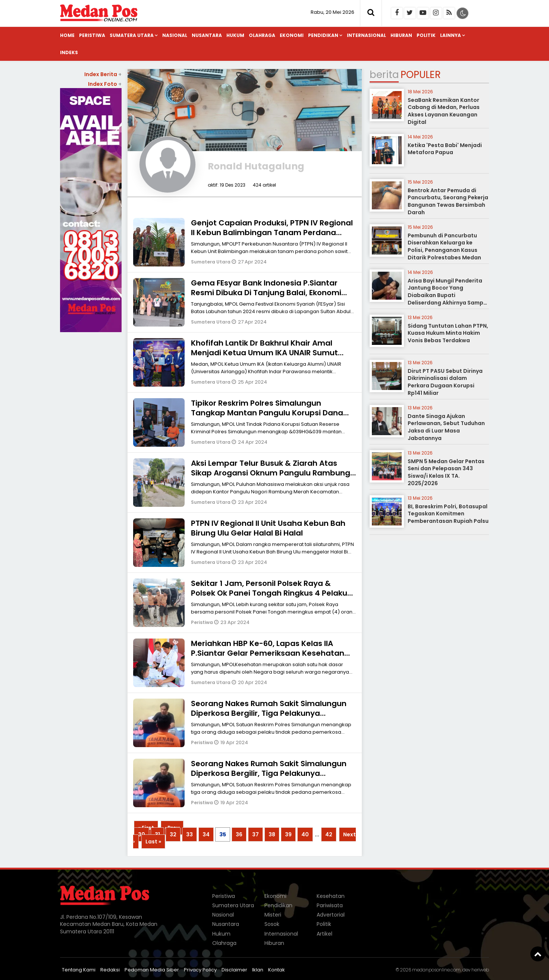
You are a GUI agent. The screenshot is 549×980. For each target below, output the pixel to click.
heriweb (480, 970)
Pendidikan (323, 35)
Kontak (277, 970)
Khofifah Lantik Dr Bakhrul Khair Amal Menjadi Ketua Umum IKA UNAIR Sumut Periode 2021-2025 (264, 353)
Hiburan (401, 35)
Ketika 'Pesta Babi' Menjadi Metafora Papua (445, 149)
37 (255, 834)
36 (239, 834)
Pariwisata (330, 905)
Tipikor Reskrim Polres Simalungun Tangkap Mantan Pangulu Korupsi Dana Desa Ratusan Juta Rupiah (267, 413)
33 (189, 834)
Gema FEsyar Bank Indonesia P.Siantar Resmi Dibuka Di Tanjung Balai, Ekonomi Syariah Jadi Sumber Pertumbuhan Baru (268, 293)
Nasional (175, 35)
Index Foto (105, 84)
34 (206, 834)
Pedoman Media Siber (152, 970)
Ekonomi (292, 35)
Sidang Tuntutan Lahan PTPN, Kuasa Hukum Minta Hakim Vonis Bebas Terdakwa (448, 333)
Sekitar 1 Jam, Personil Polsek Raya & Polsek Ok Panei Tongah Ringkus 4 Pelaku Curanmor (269, 593)
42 (329, 834)
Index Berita (103, 74)
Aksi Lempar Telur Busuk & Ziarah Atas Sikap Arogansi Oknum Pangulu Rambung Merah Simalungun (271, 473)
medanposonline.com (436, 970)
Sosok (272, 924)
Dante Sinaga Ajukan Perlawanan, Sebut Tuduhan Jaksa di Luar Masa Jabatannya (446, 427)
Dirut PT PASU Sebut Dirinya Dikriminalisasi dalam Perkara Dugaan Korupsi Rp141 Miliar (445, 382)
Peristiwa (92, 35)
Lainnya (451, 35)
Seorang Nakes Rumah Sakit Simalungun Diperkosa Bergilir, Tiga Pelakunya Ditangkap (269, 713)
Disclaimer (234, 970)
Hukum (235, 35)
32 (173, 834)
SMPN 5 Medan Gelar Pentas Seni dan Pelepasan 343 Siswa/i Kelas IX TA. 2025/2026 (446, 472)
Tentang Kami (79, 970)
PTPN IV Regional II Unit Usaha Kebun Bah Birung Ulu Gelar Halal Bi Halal (268, 528)
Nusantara (207, 35)
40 (305, 834)
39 (288, 834)
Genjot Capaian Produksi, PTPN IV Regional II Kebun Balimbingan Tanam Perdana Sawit (272, 232)
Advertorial (331, 915)
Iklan (258, 970)
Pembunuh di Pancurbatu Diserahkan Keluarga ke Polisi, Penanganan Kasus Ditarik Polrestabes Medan (444, 246)
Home (67, 35)
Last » (153, 842)
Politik (426, 35)
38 (272, 834)
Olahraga (262, 35)
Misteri (273, 915)
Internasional (366, 35)
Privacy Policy (200, 970)
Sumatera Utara (132, 35)
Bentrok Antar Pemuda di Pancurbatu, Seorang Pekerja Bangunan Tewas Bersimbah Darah (448, 201)
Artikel (324, 934)
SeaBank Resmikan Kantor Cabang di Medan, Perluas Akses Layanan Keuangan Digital (444, 111)
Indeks (69, 52)
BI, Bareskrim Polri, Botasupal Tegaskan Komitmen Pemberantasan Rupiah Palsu (448, 514)
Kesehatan (331, 896)
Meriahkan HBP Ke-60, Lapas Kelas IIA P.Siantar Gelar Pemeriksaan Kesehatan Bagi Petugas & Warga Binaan (268, 653)
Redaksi (110, 970)
